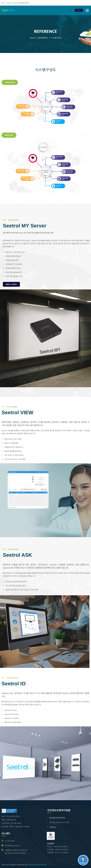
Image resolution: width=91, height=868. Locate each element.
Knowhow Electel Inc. (37, 865)
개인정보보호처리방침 (57, 818)
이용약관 (52, 827)
